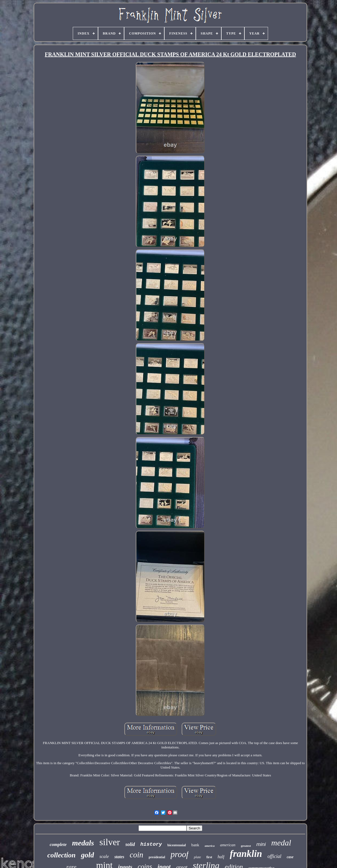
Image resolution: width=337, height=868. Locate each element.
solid (130, 844)
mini (261, 844)
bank (195, 845)
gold (87, 855)
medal (281, 843)
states (119, 857)
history (151, 844)
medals (83, 843)
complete (58, 844)
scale (104, 856)
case (290, 857)
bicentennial (177, 845)
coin (137, 855)
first (209, 857)
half (221, 857)
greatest (246, 846)
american (228, 845)
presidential (157, 857)
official (274, 856)
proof (179, 854)
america (210, 846)
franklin (246, 854)
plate (197, 857)
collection (61, 855)
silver (110, 842)
